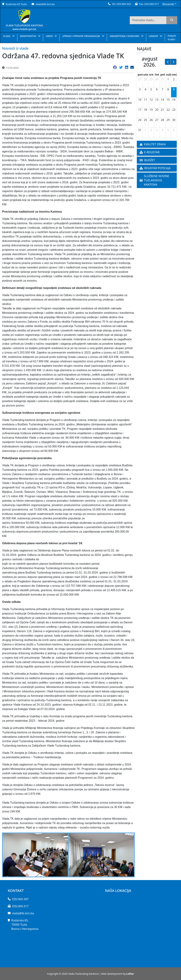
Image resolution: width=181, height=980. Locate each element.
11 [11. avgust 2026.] (145, 100)
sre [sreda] (151, 75)
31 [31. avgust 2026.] (140, 130)
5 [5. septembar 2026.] (168, 130)
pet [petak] (163, 75)
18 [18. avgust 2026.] (145, 110)
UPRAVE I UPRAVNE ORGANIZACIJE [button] (81, 36)
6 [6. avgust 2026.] (157, 89)
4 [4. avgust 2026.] (145, 89)
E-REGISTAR (150, 152)
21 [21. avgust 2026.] (162, 110)
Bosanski (168, 4)
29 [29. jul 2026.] (151, 79)
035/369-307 (20, 899)
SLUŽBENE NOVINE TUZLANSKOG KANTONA (154, 180)
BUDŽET (147, 160)
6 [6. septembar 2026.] (174, 130)
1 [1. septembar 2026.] (145, 130)
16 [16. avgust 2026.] (174, 100)
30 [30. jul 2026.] (157, 79)
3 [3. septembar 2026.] (157, 130)
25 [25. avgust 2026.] (145, 120)
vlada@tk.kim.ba (45, 4)
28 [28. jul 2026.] (145, 79)
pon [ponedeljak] (140, 75)
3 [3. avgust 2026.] (140, 89)
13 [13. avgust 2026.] (157, 100)
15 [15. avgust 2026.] (168, 100)
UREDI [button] (50, 36)
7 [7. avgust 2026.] (162, 89)
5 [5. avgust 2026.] (151, 89)
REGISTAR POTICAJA (155, 168)
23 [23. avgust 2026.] (174, 110)
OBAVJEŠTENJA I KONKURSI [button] (125, 36)
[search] (172, 20)
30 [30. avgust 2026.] (174, 120)
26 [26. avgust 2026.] (151, 120)
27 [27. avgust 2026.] (157, 120)
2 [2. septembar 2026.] (151, 130)
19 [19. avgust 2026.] (151, 110)
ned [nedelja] (174, 75)
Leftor (130, 974)
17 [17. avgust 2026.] (140, 110)
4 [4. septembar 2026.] (162, 130)
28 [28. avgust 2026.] (162, 120)
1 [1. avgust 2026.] (168, 79)
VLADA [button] (7, 36)
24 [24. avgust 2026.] (140, 120)
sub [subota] (169, 75)
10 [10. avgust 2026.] (140, 100)
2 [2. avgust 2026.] (174, 79)
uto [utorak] (146, 75)
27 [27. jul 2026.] (140, 79)
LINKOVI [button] (154, 36)
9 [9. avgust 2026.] (174, 89)
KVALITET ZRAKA (153, 144)
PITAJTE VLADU (172, 38)
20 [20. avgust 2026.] (157, 110)
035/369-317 (151, 4)
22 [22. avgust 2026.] (168, 110)
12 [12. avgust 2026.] (151, 100)
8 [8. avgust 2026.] (168, 89)
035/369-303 (124, 4)
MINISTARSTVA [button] (28, 36)
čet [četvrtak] (157, 75)
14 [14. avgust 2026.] (162, 100)
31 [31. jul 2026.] (162, 79)
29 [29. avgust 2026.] (168, 120)
